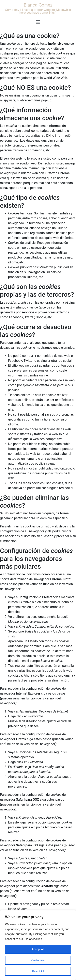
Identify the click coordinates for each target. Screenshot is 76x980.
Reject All (38, 971)
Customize (38, 960)
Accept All (38, 949)
